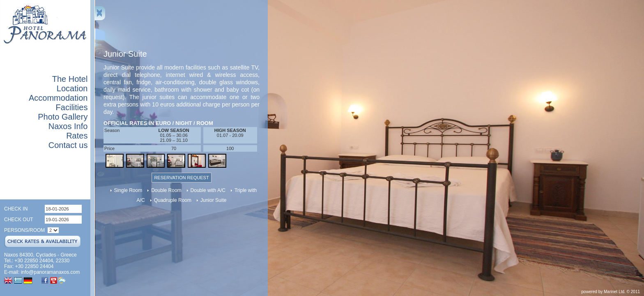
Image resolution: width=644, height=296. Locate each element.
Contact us (68, 145)
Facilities (72, 107)
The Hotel (70, 79)
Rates (77, 136)
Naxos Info (68, 126)
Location (72, 88)
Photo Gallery (63, 117)
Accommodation (58, 98)
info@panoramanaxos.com (51, 272)
